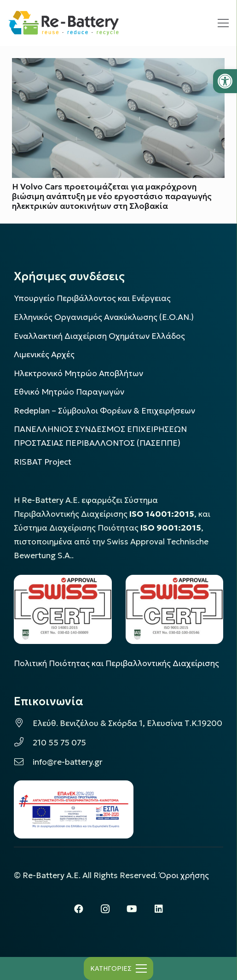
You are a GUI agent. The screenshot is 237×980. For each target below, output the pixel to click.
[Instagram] (105, 909)
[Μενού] (223, 23)
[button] (225, 81)
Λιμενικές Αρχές (44, 354)
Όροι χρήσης (184, 875)
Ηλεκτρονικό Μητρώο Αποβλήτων (78, 373)
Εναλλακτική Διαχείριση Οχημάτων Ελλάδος (99, 336)
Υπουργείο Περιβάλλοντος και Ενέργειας (92, 298)
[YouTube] (132, 909)
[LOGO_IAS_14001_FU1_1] (63, 609)
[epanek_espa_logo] (74, 809)
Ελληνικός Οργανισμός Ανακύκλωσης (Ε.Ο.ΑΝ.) (104, 317)
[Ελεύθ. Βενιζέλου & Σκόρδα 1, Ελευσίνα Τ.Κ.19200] (23, 723)
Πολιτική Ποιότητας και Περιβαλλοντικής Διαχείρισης (116, 663)
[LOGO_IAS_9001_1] (175, 609)
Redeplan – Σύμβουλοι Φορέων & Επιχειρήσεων (104, 411)
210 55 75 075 (59, 743)
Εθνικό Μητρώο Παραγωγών (69, 392)
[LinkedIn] (159, 909)
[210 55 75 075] (23, 743)
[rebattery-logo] (64, 23)
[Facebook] (79, 909)
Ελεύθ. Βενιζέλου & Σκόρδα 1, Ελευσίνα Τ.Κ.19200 (127, 723)
